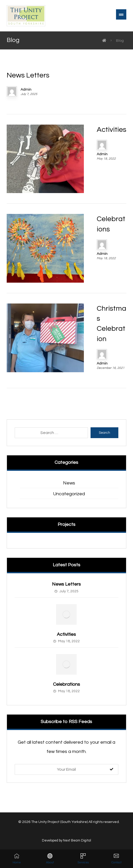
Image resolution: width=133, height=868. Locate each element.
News (69, 483)
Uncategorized (69, 494)
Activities (66, 634)
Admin (26, 90)
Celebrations (66, 684)
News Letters (66, 584)
